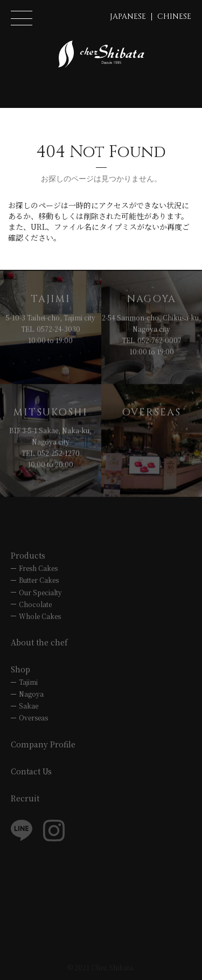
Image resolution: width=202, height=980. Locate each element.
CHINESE (174, 16)
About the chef (39, 642)
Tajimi (28, 682)
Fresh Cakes (38, 568)
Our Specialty (40, 592)
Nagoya (31, 694)
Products (28, 555)
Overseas (33, 717)
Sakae (29, 706)
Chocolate (35, 604)
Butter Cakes (39, 580)
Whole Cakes (40, 616)
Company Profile (43, 744)
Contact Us (31, 771)
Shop (20, 669)
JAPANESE (128, 16)
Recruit (25, 798)
